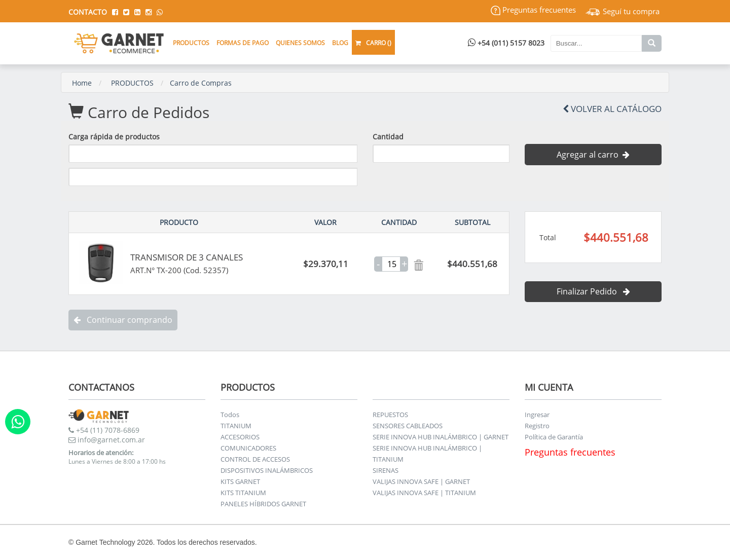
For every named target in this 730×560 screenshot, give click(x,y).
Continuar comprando (123, 320)
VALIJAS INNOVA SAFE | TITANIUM (424, 493)
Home (82, 83)
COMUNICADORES (248, 448)
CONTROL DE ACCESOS (255, 459)
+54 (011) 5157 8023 (506, 43)
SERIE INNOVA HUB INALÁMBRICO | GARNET (441, 437)
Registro (537, 426)
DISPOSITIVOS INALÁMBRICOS (267, 470)
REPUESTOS (390, 415)
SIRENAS (386, 470)
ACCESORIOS (240, 437)
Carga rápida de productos (114, 137)
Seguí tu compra (623, 11)
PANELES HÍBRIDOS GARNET (263, 504)
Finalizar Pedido (593, 291)
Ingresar (537, 415)
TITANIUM (236, 426)
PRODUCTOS (132, 83)
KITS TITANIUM (243, 493)
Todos (230, 415)
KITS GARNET (240, 481)
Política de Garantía (554, 437)
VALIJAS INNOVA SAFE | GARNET (421, 481)
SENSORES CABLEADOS (408, 426)
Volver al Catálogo (612, 109)
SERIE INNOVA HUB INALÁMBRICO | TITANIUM (427, 454)
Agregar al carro (593, 155)
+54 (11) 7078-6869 (104, 430)
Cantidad (388, 137)
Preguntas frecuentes (533, 10)
